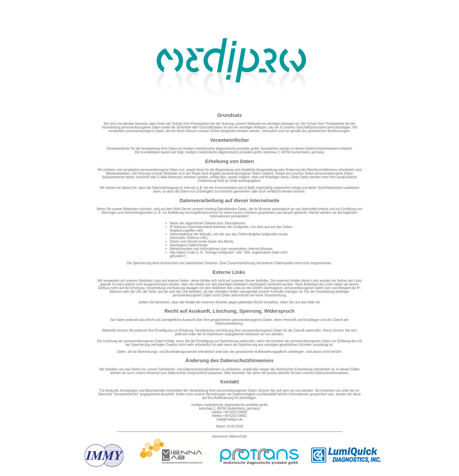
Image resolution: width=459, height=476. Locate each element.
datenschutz (238, 436)
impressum (220, 436)
